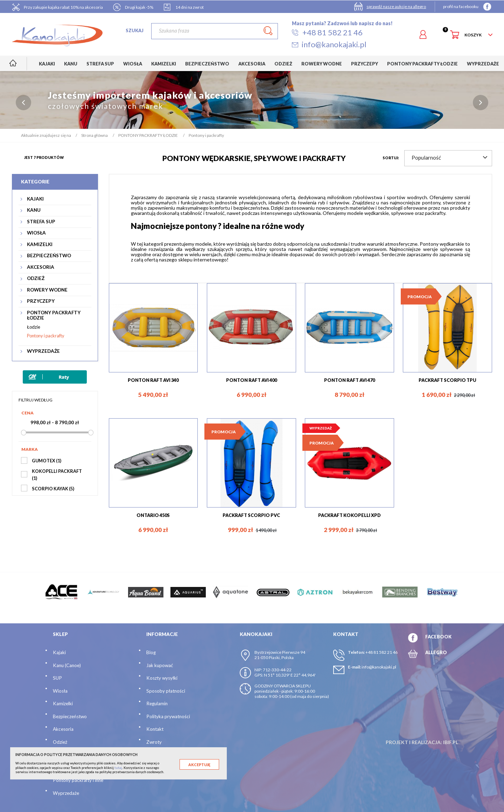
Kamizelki (63, 703)
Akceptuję (199, 765)
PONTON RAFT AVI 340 (153, 380)
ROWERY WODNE (47, 290)
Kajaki (59, 652)
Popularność (449, 157)
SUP (57, 678)
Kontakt (155, 729)
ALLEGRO (436, 652)
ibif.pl (451, 742)
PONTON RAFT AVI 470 (349, 380)
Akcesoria (63, 729)
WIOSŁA (36, 233)
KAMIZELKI (40, 244)
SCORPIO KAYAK (53, 489)
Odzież (60, 742)
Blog (151, 652)
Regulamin (157, 703)
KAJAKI (35, 199)
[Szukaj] (214, 31)
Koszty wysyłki (162, 678)
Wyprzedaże (66, 793)
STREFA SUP (41, 222)
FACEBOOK (438, 637)
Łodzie (34, 327)
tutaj (118, 768)
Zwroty (154, 742)
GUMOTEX (47, 461)
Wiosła (60, 691)
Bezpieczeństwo (70, 716)
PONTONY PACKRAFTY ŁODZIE (54, 315)
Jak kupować (160, 665)
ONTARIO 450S (153, 515)
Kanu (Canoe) (67, 665)
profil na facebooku (461, 6)
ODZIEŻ (36, 278)
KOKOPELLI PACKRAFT (57, 475)
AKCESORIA (41, 267)
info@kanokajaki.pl (379, 667)
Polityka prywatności (168, 716)
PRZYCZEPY (41, 301)
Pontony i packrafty (46, 336)
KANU (34, 210)
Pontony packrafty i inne (78, 780)
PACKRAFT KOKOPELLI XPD (349, 515)
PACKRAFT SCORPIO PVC (251, 515)
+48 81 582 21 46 (381, 652)
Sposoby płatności (166, 691)
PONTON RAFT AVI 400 (251, 380)
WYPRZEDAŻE (43, 351)
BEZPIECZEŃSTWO (49, 256)
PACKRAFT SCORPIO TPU (447, 380)
